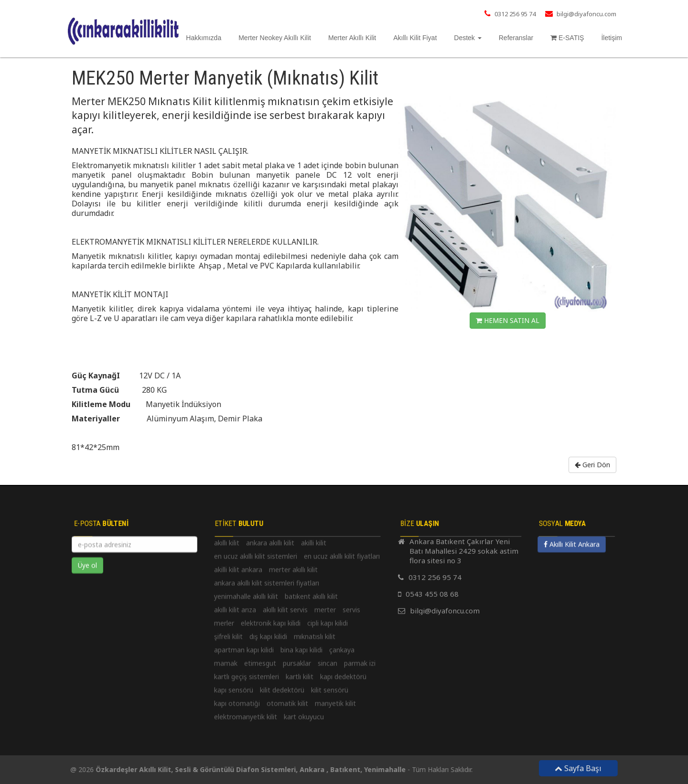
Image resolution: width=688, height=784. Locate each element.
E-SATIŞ (567, 38)
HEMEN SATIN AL (508, 320)
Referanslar (516, 38)
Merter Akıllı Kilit (352, 38)
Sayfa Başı (582, 768)
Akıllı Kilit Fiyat (415, 38)
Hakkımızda (204, 38)
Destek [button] (468, 38)
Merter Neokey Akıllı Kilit (275, 38)
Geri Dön (592, 465)
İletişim (612, 38)
